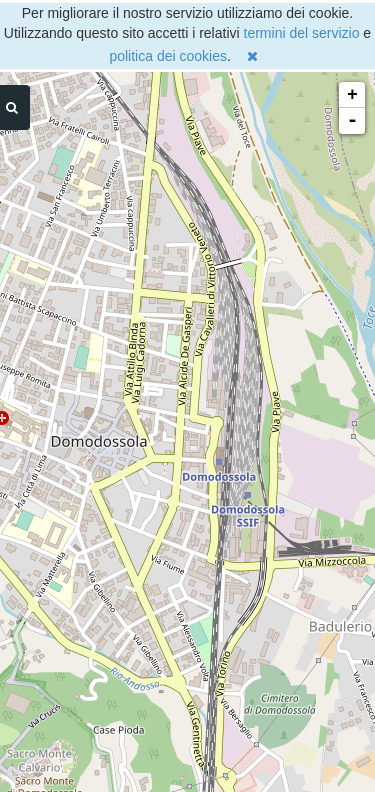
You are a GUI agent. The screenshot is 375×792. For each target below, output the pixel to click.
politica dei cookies (168, 56)
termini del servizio (302, 33)
